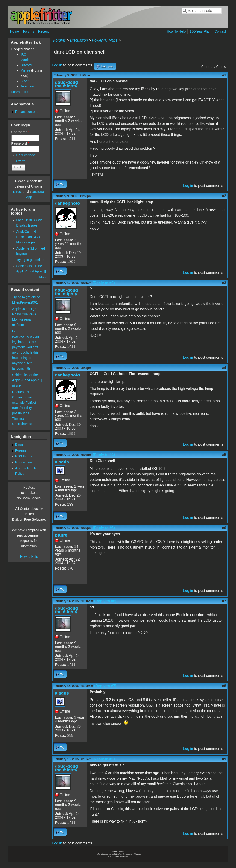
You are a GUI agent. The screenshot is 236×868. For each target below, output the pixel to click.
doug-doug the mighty (66, 84)
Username (20, 132)
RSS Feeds (24, 456)
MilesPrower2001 (25, 302)
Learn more (20, 92)
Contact (220, 31)
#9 (224, 759)
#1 (224, 75)
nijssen (17, 385)
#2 (224, 196)
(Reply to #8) (104, 759)
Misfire (25, 70)
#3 (224, 283)
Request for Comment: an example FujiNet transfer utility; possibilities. (24, 403)
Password (20, 143)
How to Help (29, 557)
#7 (224, 601)
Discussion (79, 40)
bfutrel (62, 535)
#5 (224, 455)
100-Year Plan (200, 31)
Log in (57, 65)
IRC (23, 54)
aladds (62, 462)
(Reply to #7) (105, 686)
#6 (224, 528)
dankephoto (67, 203)
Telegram (27, 86)
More (43, 277)
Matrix (25, 60)
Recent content (26, 112)
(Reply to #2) (104, 283)
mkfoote (18, 325)
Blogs (19, 444)
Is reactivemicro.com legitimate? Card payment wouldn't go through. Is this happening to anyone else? (26, 347)
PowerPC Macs (105, 40)
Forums (28, 31)
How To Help (176, 31)
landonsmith (21, 368)
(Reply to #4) (104, 455)
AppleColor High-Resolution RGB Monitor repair (29, 237)
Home (15, 31)
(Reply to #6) (105, 601)
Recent (44, 31)
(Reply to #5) (104, 528)
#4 (224, 368)
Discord (26, 65)
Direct (18, 192)
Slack (25, 81)
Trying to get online (30, 260)
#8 (224, 686)
